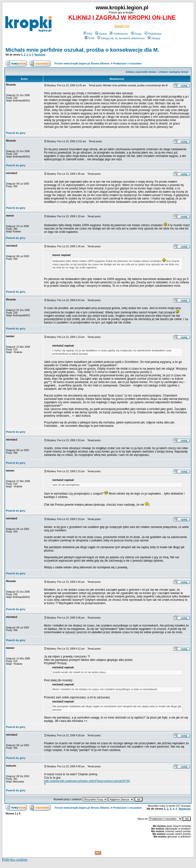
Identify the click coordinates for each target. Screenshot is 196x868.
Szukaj (101, 34)
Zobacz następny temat (174, 72)
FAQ (88, 34)
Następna (40, 55)
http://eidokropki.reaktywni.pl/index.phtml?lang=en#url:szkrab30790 (87, 781)
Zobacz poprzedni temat (141, 72)
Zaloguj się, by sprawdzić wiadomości (121, 38)
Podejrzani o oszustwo (127, 63)
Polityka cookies (15, 859)
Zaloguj (154, 38)
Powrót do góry (16, 133)
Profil (90, 38)
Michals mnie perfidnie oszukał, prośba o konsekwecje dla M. (82, 50)
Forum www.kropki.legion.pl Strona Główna (82, 63)
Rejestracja (153, 34)
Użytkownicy (119, 34)
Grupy (136, 34)
